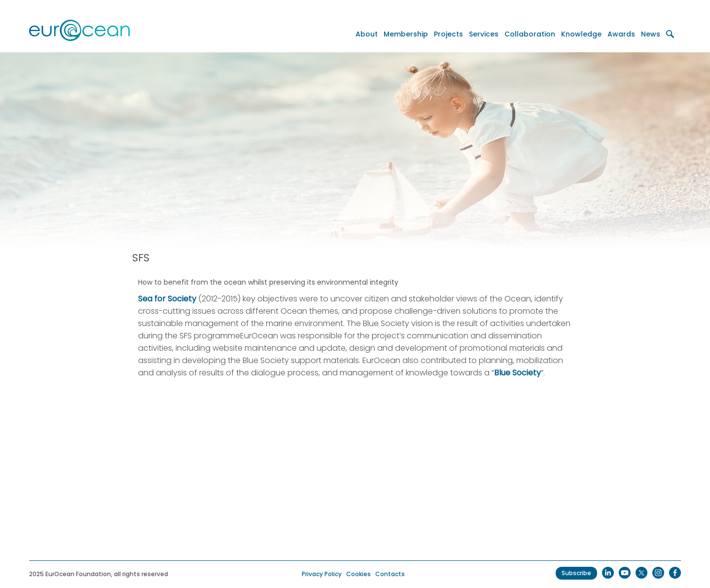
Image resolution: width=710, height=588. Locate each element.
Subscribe (576, 573)
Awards (621, 34)
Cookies (358, 574)
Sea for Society (167, 299)
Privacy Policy (322, 574)
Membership (406, 34)
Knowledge (581, 34)
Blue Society (517, 373)
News (651, 34)
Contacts (390, 574)
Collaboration (530, 34)
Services (484, 34)
